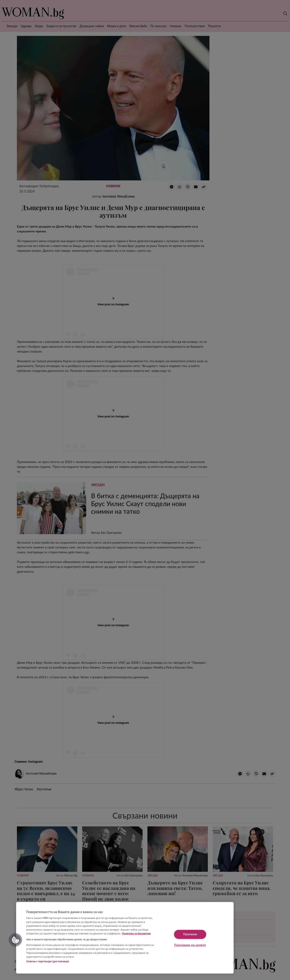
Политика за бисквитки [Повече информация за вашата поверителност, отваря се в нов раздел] (136, 934)
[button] (16, 940)
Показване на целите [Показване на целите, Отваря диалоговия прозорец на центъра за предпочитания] (190, 945)
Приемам (190, 935)
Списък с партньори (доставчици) (48, 961)
